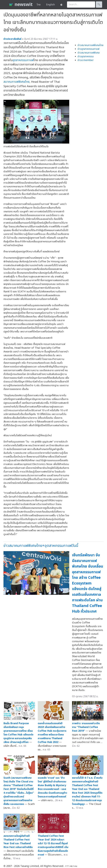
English (50, 5)
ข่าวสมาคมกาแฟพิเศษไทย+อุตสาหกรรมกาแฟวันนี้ (41, 546)
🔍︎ (99, 5)
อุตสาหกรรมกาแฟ (23, 60)
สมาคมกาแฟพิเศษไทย (17, 82)
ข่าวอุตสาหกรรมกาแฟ (88, 49)
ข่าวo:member (86, 60)
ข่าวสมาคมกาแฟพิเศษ (89, 53)
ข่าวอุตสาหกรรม (86, 56)
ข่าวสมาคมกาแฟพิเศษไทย (90, 45)
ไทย (39, 5)
